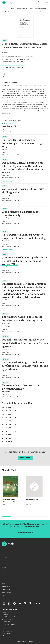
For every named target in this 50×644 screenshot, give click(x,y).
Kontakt (4, 625)
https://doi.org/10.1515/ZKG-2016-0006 (17, 59)
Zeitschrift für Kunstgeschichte (19, 8)
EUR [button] (4, 552)
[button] (4, 74)
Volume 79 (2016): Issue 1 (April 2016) (38, 8)
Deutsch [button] (5, 558)
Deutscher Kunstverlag (27, 641)
